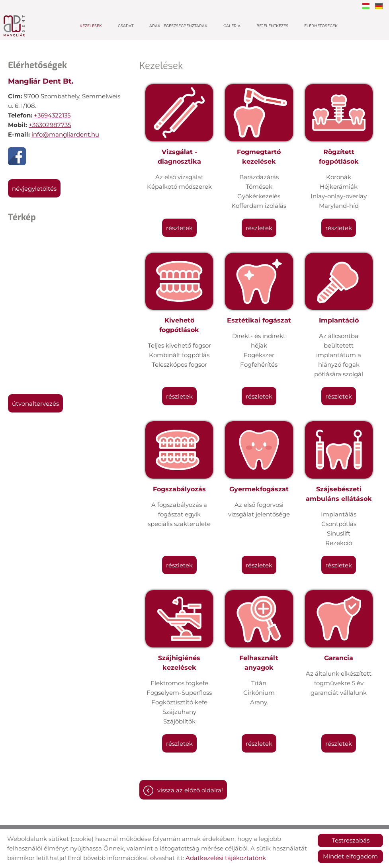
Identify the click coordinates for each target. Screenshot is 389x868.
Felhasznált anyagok (259, 663)
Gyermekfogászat (259, 489)
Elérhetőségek (321, 26)
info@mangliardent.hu (65, 134)
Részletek (179, 228)
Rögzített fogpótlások (339, 157)
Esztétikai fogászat (259, 320)
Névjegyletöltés (34, 189)
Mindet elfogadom (350, 856)
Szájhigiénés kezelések (179, 663)
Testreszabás (351, 840)
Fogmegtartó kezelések (259, 157)
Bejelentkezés (272, 26)
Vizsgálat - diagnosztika (179, 157)
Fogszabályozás (179, 489)
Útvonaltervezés (35, 404)
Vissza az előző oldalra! (190, 790)
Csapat (126, 26)
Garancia (339, 658)
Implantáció (339, 320)
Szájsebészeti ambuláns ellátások (339, 494)
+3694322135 (52, 115)
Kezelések (91, 26)
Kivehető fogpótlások (179, 325)
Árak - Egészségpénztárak (178, 26)
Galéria (232, 26)
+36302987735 (50, 125)
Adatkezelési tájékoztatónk (226, 858)
